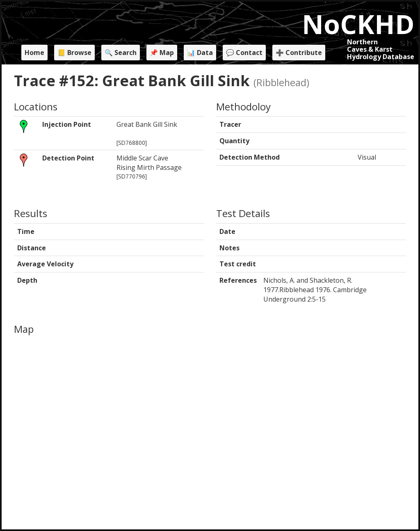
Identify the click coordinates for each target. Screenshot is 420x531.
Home (34, 53)
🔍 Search (121, 53)
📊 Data (200, 53)
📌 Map (162, 53)
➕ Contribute (299, 53)
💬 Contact (244, 53)
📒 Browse (74, 53)
